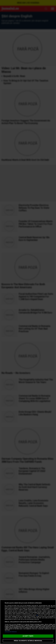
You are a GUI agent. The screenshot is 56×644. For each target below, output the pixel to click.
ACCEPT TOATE (28, 636)
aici (37, 615)
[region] (28, 622)
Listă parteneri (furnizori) (11, 632)
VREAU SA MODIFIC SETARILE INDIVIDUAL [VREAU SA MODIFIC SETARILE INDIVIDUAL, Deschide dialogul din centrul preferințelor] (28, 641)
